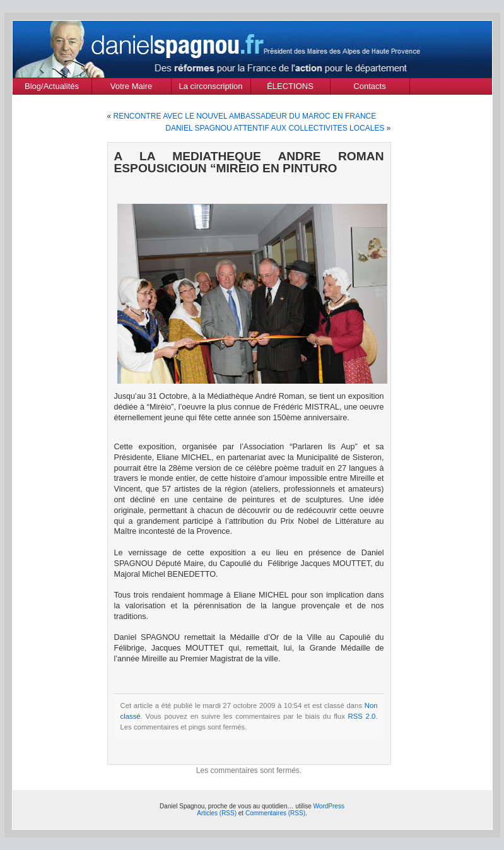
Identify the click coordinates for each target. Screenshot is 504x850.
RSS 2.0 (362, 716)
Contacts (369, 86)
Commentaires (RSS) (275, 813)
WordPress (329, 806)
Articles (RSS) (217, 813)
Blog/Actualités (52, 86)
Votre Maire (131, 86)
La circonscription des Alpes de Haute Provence (211, 88)
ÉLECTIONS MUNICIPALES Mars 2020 (290, 88)
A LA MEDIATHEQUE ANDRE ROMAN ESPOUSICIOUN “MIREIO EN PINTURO (249, 162)
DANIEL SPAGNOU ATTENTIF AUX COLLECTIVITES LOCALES (275, 128)
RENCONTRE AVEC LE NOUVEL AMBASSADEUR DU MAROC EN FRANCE (245, 116)
